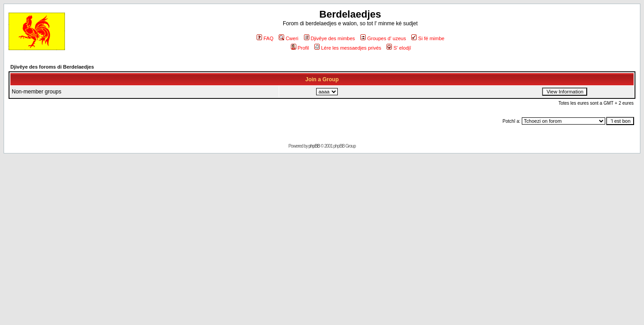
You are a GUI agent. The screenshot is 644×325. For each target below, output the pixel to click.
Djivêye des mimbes (329, 38)
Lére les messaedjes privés (348, 48)
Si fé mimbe (428, 38)
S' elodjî (399, 48)
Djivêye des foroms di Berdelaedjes (52, 67)
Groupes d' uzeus (383, 38)
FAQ (265, 38)
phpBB (314, 146)
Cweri (288, 38)
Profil (300, 48)
